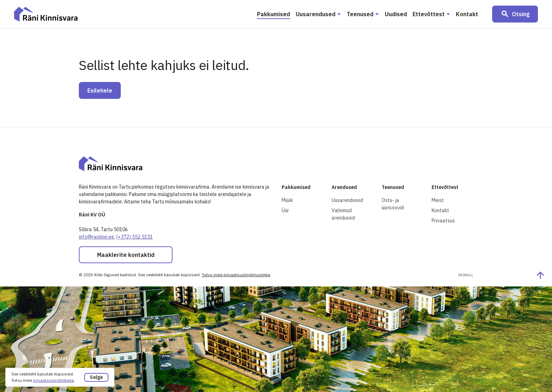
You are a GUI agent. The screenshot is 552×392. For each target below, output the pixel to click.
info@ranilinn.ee (96, 237)
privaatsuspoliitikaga (54, 380)
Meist (438, 200)
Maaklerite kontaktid (126, 255)
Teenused (360, 14)
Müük (287, 200)
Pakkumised (274, 14)
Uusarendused (316, 14)
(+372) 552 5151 (134, 237)
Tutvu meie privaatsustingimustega (236, 275)
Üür (285, 210)
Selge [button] (96, 377)
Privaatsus (443, 221)
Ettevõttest (429, 14)
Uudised (396, 14)
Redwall (466, 275)
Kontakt (467, 14)
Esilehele (100, 90)
